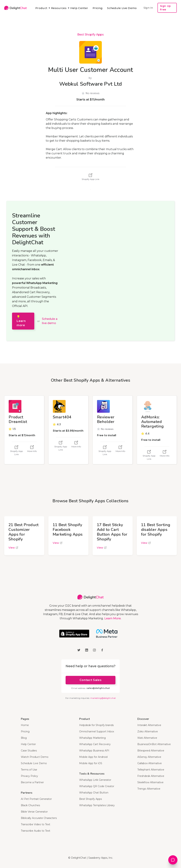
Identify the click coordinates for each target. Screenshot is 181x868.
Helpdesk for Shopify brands (96, 725)
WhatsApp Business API (94, 751)
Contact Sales (90, 680)
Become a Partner (32, 782)
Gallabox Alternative (150, 763)
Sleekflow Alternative (150, 782)
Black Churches (30, 805)
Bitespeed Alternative (151, 751)
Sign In (148, 8)
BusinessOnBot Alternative (154, 744)
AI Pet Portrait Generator (36, 799)
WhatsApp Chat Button (94, 793)
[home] (15, 8)
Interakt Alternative (149, 725)
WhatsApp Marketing (92, 738)
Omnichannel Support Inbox (97, 731)
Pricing (98, 8)
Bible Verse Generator (34, 812)
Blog (24, 738)
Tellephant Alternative (151, 770)
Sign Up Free (165, 8)
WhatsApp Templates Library (97, 805)
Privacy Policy (29, 776)
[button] (41, 8)
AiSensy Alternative (149, 757)
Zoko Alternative (148, 731)
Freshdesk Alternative (151, 776)
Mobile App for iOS (91, 763)
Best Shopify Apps (90, 35)
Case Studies (29, 751)
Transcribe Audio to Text (36, 831)
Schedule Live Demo (122, 8)
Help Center (79, 8)
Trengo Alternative (149, 789)
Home (25, 725)
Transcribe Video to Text (36, 824)
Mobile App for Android (93, 757)
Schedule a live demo (50, 321)
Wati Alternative (147, 738)
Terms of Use (29, 770)
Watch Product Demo (35, 757)
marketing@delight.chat (103, 698)
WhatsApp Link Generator (95, 780)
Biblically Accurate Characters (39, 818)
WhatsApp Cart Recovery (95, 744)
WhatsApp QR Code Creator (97, 786)
